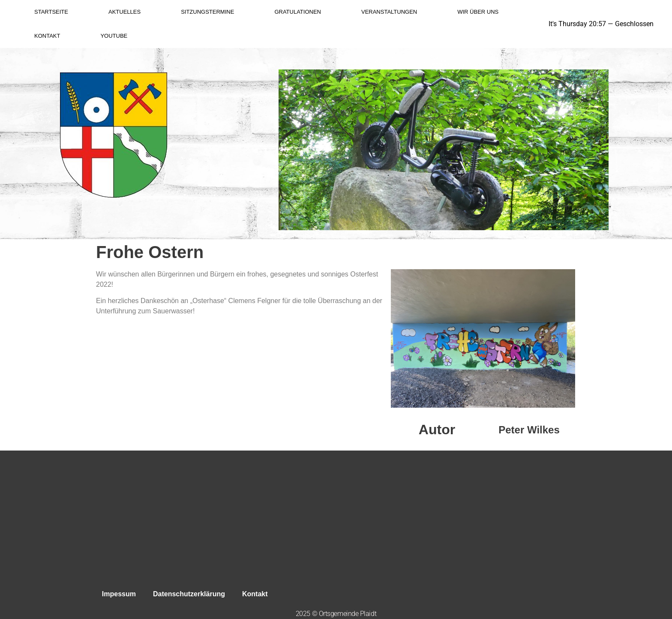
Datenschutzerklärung (189, 594)
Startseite (51, 12)
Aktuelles (124, 12)
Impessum (119, 594)
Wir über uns (478, 12)
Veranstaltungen (389, 12)
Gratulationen (298, 12)
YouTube (114, 36)
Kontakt (47, 36)
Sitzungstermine (207, 12)
